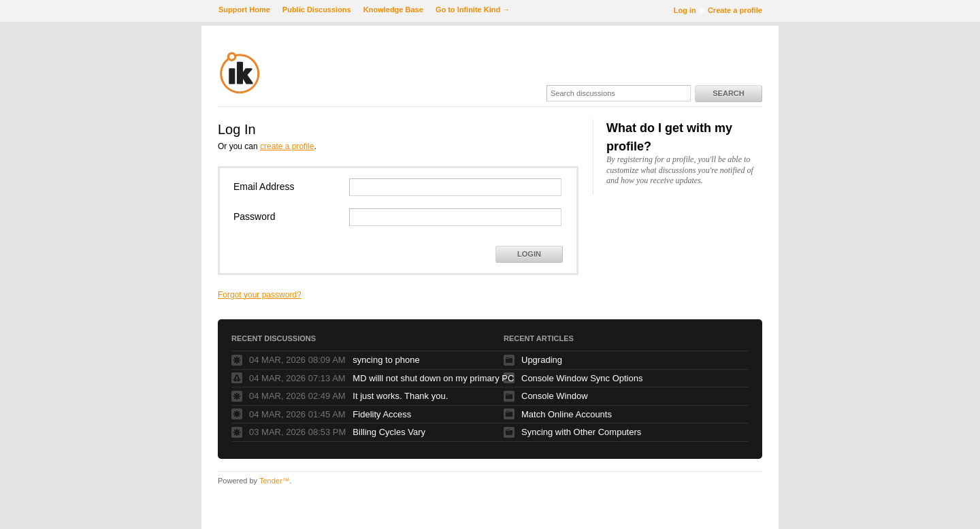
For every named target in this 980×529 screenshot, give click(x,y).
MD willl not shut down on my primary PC (433, 378)
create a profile (287, 146)
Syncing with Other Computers (581, 432)
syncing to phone (386, 360)
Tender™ (275, 481)
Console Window (555, 396)
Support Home (244, 10)
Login (529, 254)
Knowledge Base (393, 10)
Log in (685, 10)
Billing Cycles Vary (389, 432)
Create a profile (735, 10)
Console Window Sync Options (582, 378)
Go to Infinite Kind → (473, 10)
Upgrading (542, 360)
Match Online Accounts (567, 414)
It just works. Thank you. (400, 396)
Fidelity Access (382, 414)
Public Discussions (317, 10)
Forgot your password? (260, 295)
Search (728, 93)
